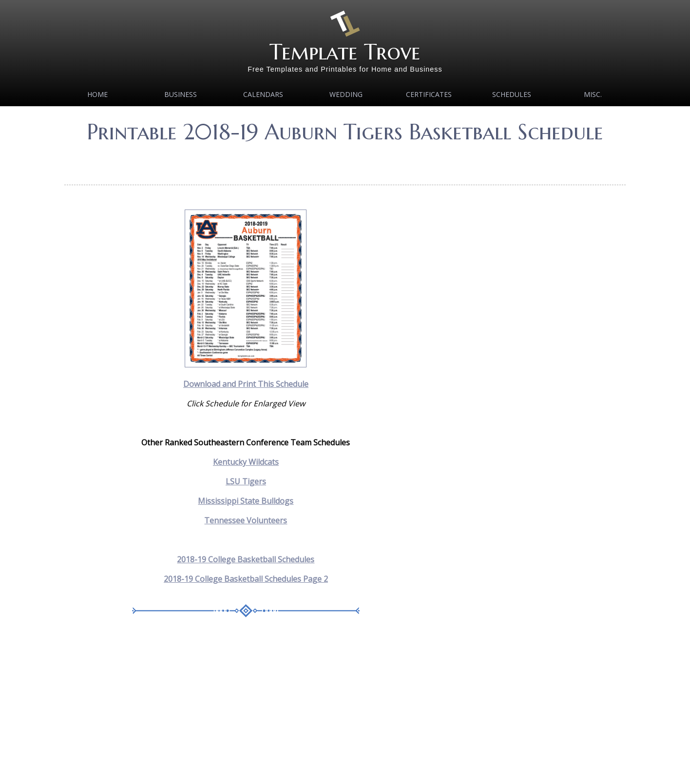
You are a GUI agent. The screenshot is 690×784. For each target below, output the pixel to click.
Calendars (263, 94)
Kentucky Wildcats (246, 462)
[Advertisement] (345, 161)
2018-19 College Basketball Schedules (246, 559)
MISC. (593, 94)
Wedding (346, 94)
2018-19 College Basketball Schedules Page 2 (246, 579)
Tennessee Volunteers (246, 520)
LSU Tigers (246, 481)
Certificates (429, 94)
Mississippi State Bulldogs (246, 501)
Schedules (512, 94)
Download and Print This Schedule (246, 384)
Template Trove (345, 52)
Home (97, 94)
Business (181, 94)
